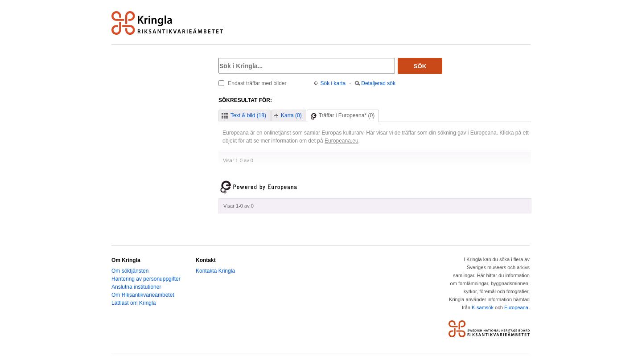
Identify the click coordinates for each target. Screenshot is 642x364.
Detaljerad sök (378, 83)
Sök (420, 66)
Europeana (516, 307)
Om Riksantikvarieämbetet (143, 295)
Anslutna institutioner (136, 287)
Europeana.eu (342, 141)
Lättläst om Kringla (134, 303)
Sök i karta (333, 83)
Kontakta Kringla (215, 271)
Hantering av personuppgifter (146, 279)
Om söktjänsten (130, 271)
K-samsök (483, 307)
